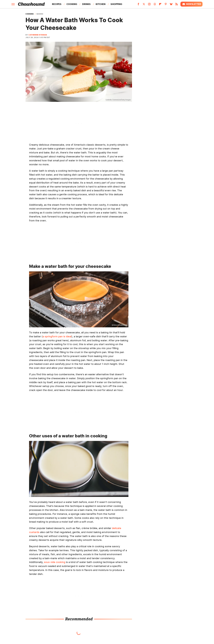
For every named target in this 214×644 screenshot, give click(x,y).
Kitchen (101, 4)
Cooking (72, 4)
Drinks (86, 4)
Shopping (116, 4)
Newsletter (191, 4)
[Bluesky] (171, 5)
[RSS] (177, 5)
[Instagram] (149, 5)
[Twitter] (144, 5)
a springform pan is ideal (57, 336)
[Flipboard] (160, 5)
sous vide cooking (55, 562)
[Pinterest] (166, 5)
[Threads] (155, 5)
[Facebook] (138, 5)
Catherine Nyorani (38, 35)
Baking (40, 14)
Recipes (57, 4)
